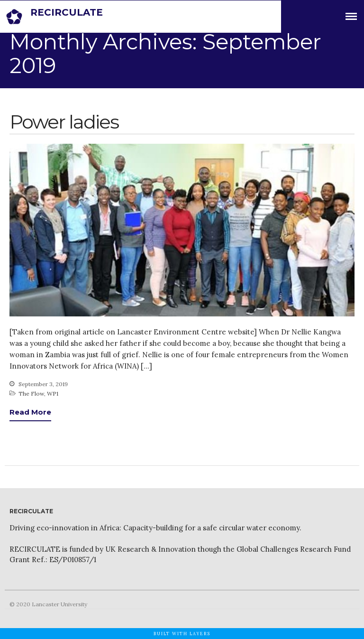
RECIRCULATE (67, 12)
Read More (30, 412)
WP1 (53, 394)
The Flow (31, 394)
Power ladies (64, 122)
